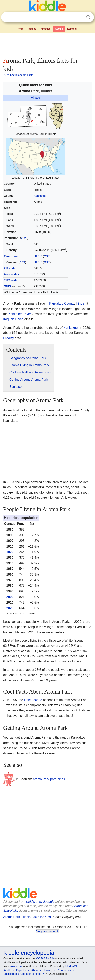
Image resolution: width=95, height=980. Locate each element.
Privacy (48, 970)
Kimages (45, 29)
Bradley (9, 338)
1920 (10, 552)
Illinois (80, 304)
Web (21, 29)
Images (32, 29)
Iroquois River (13, 319)
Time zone (11, 256)
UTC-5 (38, 262)
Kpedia (59, 29)
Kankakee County (62, 304)
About (35, 970)
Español (72, 29)
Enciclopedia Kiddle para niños (22, 974)
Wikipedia (16, 966)
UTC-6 (38, 256)
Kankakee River (20, 314)
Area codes (12, 274)
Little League (33, 700)
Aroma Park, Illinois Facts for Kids (27, 917)
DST (22, 262)
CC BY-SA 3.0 (45, 958)
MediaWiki (72, 966)
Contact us (64, 970)
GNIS (7, 286)
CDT (47, 262)
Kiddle (7, 970)
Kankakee (40, 196)
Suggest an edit (47, 931)
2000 (10, 597)
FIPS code (11, 280)
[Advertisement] (47, 44)
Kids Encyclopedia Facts (18, 75)
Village (36, 98)
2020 (24, 238)
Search (88, 17)
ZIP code (10, 268)
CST (47, 256)
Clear (80, 17)
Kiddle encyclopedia (40, 902)
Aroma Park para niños (49, 779)
